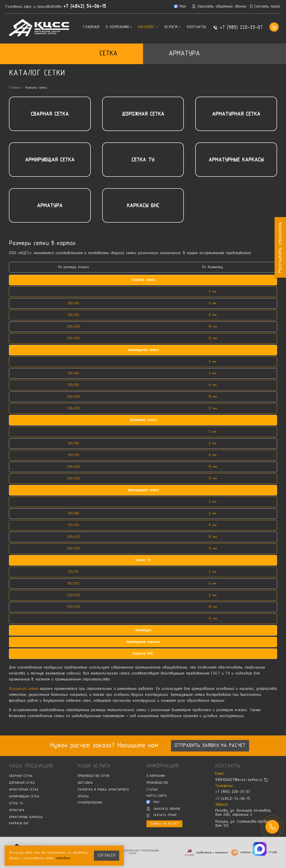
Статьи (152, 790)
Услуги (172, 27)
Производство (157, 783)
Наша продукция (31, 766)
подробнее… (64, 858)
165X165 (73, 584)
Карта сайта (157, 796)
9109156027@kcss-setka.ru (239, 780)
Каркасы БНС (143, 206)
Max (153, 802)
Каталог (148, 27)
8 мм (213, 315)
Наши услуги (94, 766)
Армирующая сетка (50, 160)
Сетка (108, 54)
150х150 (73, 315)
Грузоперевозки (90, 803)
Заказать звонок (163, 809)
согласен (107, 856)
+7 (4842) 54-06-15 (85, 7)
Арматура (184, 54)
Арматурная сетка (236, 114)
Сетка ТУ (143, 160)
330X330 (73, 607)
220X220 (73, 595)
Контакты (196, 27)
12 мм (213, 338)
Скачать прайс (162, 816)
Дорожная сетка (143, 114)
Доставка (85, 783)
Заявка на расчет (164, 824)
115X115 (73, 572)
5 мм (213, 292)
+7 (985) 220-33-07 (241, 28)
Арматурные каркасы (236, 160)
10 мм (213, 327)
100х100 (73, 303)
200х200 (73, 327)
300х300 (73, 338)
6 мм (213, 303)
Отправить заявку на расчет (210, 746)
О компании (119, 27)
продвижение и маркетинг (212, 853)
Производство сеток (94, 776)
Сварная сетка (50, 114)
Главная (91, 27)
